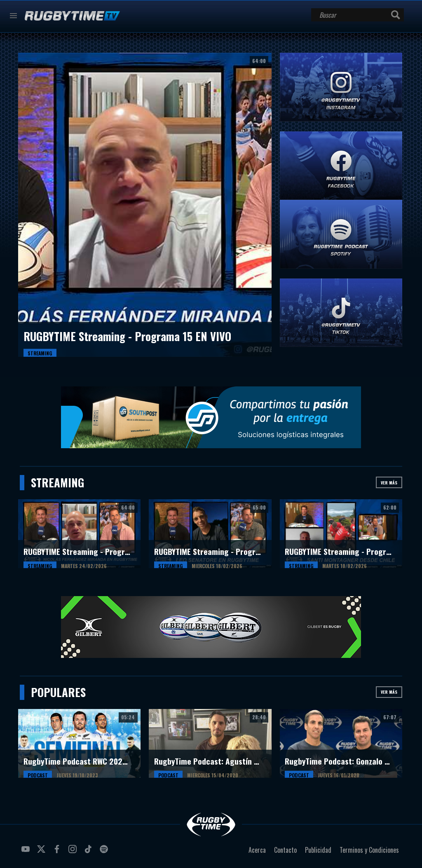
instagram (74, 852)
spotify (105, 852)
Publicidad (318, 850)
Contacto (285, 850)
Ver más (389, 483)
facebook (58, 852)
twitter (42, 852)
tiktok (89, 852)
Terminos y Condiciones (369, 850)
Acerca (257, 850)
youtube (27, 852)
